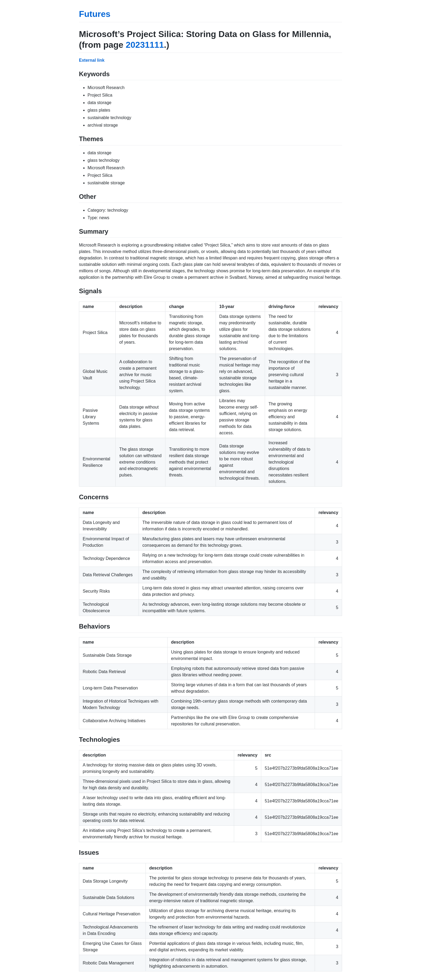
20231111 (145, 45)
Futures (95, 14)
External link (92, 60)
